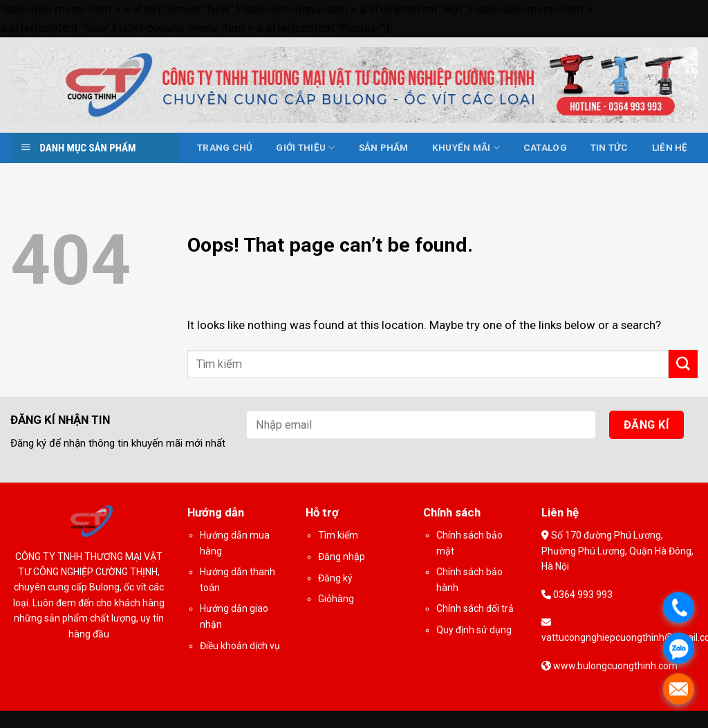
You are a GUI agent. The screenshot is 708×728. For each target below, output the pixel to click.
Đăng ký (335, 578)
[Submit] (683, 364)
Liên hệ (670, 148)
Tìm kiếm (338, 535)
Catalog (545, 148)
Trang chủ (225, 148)
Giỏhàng (336, 599)
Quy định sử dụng (474, 630)
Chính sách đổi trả (475, 608)
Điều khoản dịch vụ (240, 646)
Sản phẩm (384, 148)
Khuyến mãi (466, 148)
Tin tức (609, 148)
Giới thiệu (305, 148)
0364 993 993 (582, 595)
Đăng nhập (342, 557)
